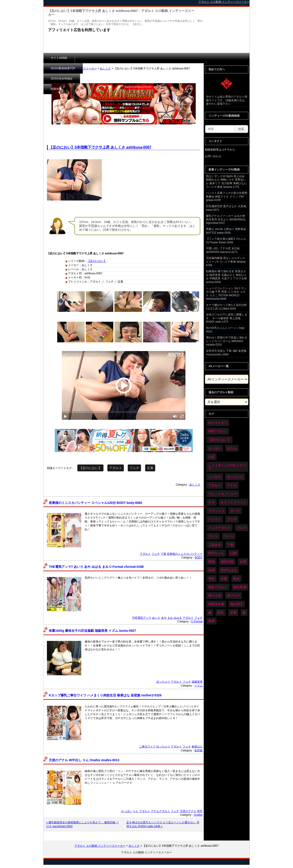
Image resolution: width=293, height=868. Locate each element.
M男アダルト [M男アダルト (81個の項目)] (218, 431)
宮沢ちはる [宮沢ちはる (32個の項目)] (229, 570)
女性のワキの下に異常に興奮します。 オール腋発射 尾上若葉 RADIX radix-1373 (227, 318)
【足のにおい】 (97, 261)
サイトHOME (59, 58)
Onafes (198, 815)
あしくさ (105, 69)
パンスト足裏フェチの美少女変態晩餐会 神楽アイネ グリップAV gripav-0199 (227, 196)
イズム (198, 686)
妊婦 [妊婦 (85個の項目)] (212, 570)
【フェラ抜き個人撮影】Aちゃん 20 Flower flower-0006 (226, 241)
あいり (156, 618)
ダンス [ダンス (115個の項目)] (235, 511)
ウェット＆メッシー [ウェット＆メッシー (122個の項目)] (223, 494)
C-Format (197, 621)
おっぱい (127, 811)
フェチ (134, 468)
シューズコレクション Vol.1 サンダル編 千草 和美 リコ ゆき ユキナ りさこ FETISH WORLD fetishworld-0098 (226, 294)
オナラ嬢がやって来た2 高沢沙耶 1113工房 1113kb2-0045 (226, 307)
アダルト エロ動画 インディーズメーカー (71, 69)
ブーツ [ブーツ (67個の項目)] (213, 536)
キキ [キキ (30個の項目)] (212, 502)
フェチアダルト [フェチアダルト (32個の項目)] (220, 528)
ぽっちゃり (163, 682)
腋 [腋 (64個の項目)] (210, 613)
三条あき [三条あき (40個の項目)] (215, 545)
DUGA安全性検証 (132, 58)
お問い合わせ (213, 156)
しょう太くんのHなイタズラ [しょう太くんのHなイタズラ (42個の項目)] (227, 467)
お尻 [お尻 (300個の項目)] (212, 457)
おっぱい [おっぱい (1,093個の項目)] (215, 448)
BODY (199, 558)
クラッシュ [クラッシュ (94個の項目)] (216, 511)
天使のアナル (188, 811)
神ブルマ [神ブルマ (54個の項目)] (233, 596)
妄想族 (198, 750)
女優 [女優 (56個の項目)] (243, 562)
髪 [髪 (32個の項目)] (244, 613)
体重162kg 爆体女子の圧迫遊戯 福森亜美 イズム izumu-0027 (92, 631)
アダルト (116, 468)
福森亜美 (197, 682)
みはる (178, 618)
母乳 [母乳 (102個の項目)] (212, 579)
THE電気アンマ (142, 618)
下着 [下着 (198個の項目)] (230, 545)
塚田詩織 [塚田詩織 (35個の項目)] (227, 562)
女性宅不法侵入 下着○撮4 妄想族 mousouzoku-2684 (226, 353)
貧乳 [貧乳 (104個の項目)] (221, 613)
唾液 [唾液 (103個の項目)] (212, 562)
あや (164, 618)
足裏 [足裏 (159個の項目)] (233, 613)
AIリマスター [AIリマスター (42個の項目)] (218, 423)
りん (136, 811)
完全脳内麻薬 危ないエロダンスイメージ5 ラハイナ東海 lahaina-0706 (226, 262)
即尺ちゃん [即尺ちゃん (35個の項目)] (216, 553)
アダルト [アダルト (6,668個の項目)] (215, 485)
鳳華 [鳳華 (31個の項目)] (212, 621)
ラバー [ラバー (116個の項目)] (229, 536)
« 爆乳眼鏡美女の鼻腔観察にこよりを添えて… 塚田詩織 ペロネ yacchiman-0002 (83, 824)
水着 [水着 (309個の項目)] (224, 579)
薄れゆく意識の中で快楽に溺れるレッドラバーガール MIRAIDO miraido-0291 (227, 341)
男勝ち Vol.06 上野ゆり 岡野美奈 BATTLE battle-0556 (226, 231)
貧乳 (200, 811)
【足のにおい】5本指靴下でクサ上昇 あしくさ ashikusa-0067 (100, 147)
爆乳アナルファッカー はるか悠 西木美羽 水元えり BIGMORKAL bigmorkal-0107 (226, 219)
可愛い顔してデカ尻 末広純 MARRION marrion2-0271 (223, 250)
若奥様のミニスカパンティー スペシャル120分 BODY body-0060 (95, 503)
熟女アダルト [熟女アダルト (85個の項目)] (218, 587)
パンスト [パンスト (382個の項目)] (215, 519)
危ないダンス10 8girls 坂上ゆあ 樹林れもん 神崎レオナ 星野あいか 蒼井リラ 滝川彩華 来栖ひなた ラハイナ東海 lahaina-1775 (226, 182)
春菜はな (197, 747)
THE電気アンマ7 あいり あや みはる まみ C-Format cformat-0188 (96, 567)
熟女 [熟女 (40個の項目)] (236, 579)
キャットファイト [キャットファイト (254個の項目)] (233, 502)
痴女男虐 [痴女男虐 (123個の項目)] (240, 587)
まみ (170, 618)
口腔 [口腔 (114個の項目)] (233, 553)
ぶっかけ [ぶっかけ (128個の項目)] (215, 477)
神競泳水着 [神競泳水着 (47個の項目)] (216, 604)
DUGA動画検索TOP (94, 58)
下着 (163, 554)
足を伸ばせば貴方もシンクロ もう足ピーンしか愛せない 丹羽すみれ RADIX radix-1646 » (163, 824)
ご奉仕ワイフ (147, 747)
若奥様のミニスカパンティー (185, 554)
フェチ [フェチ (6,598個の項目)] (232, 519)
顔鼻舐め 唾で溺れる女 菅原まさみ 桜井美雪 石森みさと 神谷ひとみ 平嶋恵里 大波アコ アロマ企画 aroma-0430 (226, 277)
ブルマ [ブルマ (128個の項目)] (241, 528)
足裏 (150, 468)
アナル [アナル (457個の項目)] (232, 485)
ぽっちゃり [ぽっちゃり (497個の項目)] (235, 477)
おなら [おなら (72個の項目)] (232, 448)
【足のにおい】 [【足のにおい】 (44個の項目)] (220, 440)
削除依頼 (164, 58)
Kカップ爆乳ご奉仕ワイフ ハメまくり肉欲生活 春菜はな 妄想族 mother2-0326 (105, 695)
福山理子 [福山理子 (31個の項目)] (237, 604)
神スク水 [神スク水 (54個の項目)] (215, 596)
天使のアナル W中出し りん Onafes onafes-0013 (84, 760)
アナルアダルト (160, 811)
